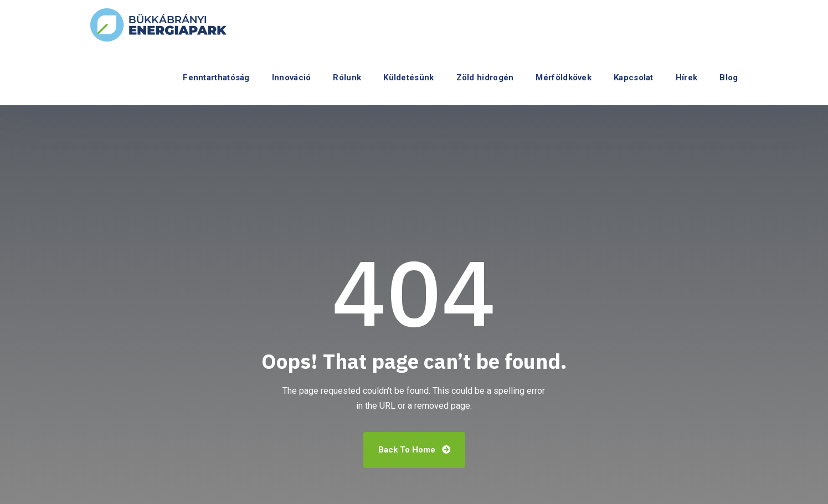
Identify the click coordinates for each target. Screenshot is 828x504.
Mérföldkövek (564, 78)
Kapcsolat (634, 78)
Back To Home (414, 450)
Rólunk (347, 78)
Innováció (292, 78)
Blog (729, 78)
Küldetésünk (408, 78)
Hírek (687, 78)
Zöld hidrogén (485, 78)
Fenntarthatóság (216, 78)
